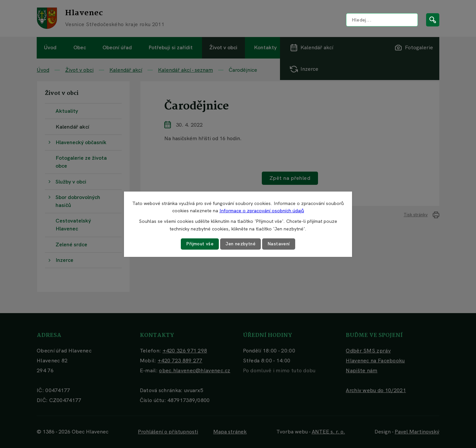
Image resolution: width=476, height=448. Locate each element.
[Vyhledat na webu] (382, 20)
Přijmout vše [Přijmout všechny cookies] (199, 244)
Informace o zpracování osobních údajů (262, 211)
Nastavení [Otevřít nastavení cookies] (279, 244)
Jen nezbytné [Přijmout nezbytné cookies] (241, 244)
